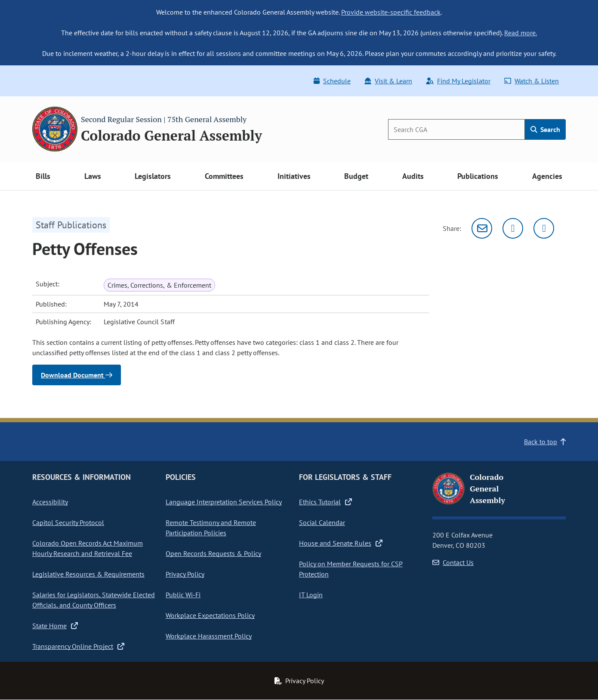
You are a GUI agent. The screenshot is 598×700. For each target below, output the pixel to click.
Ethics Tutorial (325, 502)
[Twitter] (513, 228)
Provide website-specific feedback (391, 12)
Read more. (521, 33)
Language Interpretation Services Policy (224, 502)
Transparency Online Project (78, 646)
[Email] (482, 228)
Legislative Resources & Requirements (88, 574)
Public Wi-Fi (183, 595)
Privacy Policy (185, 574)
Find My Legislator (458, 81)
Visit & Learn (388, 81)
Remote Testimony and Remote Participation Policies (211, 528)
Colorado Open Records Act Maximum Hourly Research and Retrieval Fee (88, 548)
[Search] (456, 129)
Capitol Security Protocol (68, 522)
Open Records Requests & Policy (213, 553)
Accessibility (50, 502)
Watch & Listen (532, 81)
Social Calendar (322, 522)
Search (545, 129)
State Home (55, 626)
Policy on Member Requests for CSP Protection (351, 569)
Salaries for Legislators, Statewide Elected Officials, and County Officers (94, 600)
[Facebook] (544, 228)
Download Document (77, 375)
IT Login (311, 595)
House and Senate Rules (341, 543)
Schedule (332, 81)
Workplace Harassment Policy (209, 636)
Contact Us (453, 562)
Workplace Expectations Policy (210, 615)
